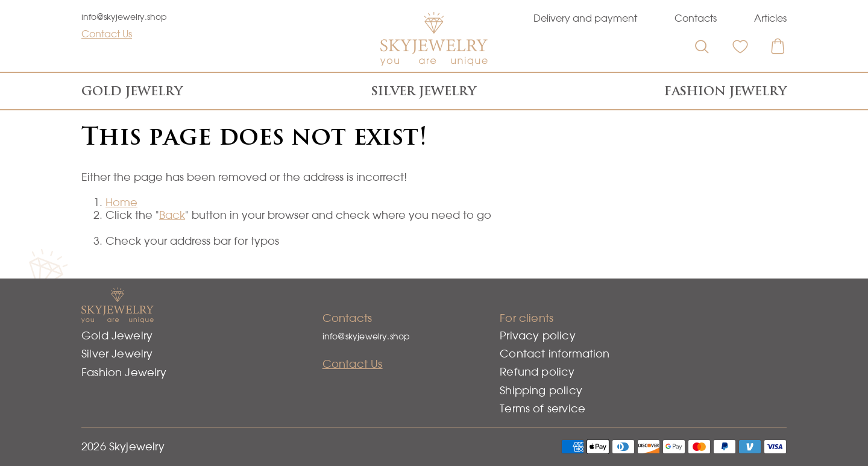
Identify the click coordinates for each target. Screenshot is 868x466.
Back (172, 215)
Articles (770, 18)
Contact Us (107, 34)
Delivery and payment (585, 18)
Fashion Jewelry (725, 91)
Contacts (696, 18)
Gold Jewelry (132, 91)
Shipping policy (541, 390)
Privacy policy (538, 335)
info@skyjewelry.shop (124, 17)
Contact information (555, 354)
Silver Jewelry (424, 91)
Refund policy (537, 372)
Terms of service (542, 408)
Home (121, 202)
